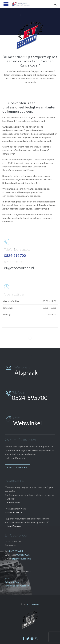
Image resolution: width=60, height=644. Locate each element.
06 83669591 (23, 555)
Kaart (8, 579)
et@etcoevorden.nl (19, 268)
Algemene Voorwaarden (17, 586)
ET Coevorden (33, 604)
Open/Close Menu (6, 4)
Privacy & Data (12, 582)
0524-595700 (16, 551)
